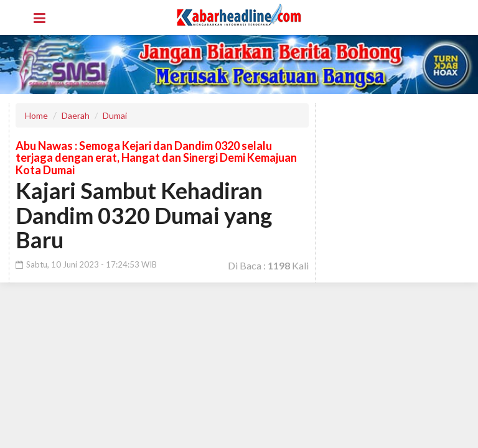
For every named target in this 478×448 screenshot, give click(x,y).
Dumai (115, 115)
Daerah (76, 115)
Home (36, 115)
